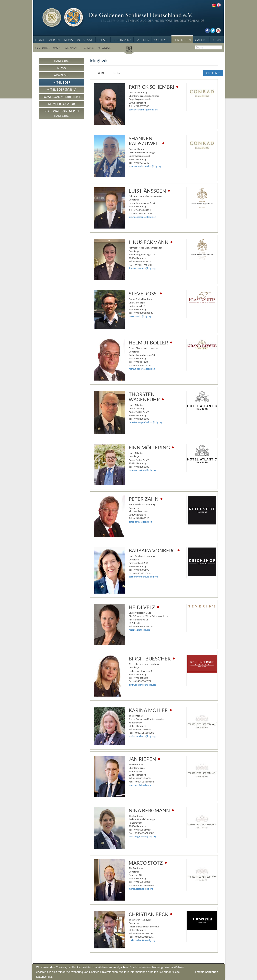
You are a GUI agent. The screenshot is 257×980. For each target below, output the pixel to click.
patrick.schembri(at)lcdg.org (143, 110)
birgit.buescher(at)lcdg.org (143, 685)
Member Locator (62, 104)
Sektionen (71, 48)
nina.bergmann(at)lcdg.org (143, 837)
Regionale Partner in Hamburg (62, 113)
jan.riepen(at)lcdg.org (140, 785)
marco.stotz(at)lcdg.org (141, 889)
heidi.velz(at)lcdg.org (139, 630)
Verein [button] (54, 40)
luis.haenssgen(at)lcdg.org (142, 217)
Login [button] (216, 40)
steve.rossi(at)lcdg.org (140, 316)
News (62, 68)
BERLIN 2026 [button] (122, 40)
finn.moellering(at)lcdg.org (143, 470)
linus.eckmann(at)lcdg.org (142, 268)
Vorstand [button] (85, 40)
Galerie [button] (201, 40)
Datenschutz (44, 977)
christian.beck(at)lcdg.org (142, 940)
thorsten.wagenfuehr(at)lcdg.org (146, 422)
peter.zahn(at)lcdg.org (140, 522)
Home (40, 40)
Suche (101, 73)
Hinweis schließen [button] (206, 972)
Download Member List (62, 97)
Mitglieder (62, 82)
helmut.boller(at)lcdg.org (142, 369)
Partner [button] (142, 40)
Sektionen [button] (182, 40)
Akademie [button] (161, 40)
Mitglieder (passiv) (62, 89)
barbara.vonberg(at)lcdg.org (143, 577)
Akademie (62, 75)
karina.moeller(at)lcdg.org (142, 736)
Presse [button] (103, 40)
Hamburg (88, 48)
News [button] (68, 40)
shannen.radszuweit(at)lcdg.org (145, 166)
